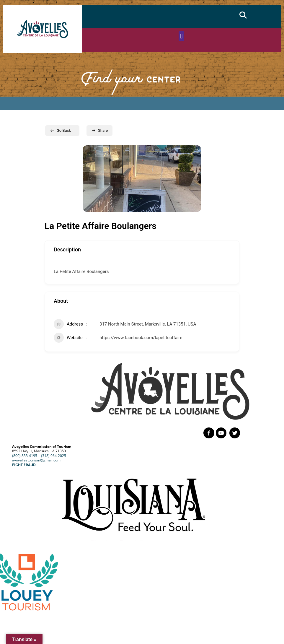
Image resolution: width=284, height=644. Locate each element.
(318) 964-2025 (54, 455)
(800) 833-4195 (25, 455)
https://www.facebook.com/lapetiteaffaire (141, 338)
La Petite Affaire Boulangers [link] (81, 271)
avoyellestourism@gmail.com (36, 460)
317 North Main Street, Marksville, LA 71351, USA (148, 324)
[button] (243, 15)
